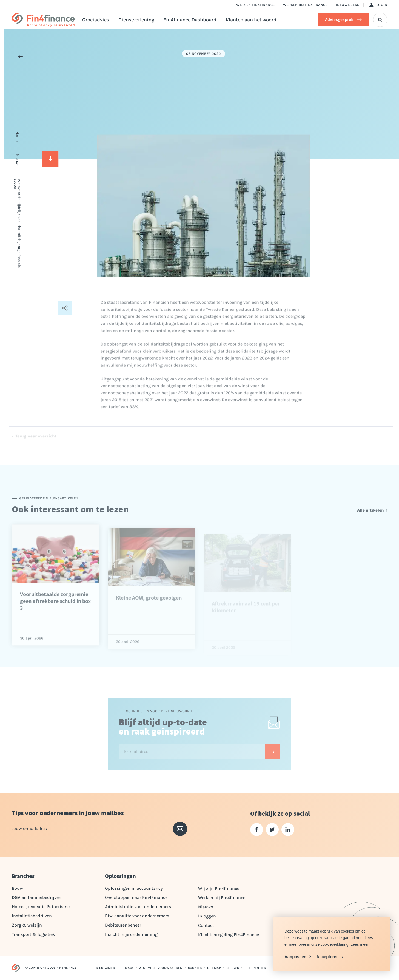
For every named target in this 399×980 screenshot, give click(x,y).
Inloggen (207, 916)
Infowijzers (348, 5)
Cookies (195, 968)
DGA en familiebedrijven (37, 897)
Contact (206, 925)
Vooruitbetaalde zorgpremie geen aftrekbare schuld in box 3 (55, 612)
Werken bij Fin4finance (305, 5)
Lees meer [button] (360, 944)
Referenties (255, 968)
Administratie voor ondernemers (138, 907)
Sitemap (214, 968)
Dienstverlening (136, 20)
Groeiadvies (96, 20)
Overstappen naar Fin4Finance (136, 897)
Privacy (127, 968)
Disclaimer (106, 968)
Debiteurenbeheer (123, 925)
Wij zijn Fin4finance (255, 5)
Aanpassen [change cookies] (295, 957)
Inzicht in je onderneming (131, 934)
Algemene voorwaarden (161, 968)
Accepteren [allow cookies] (327, 957)
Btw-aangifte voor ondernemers (137, 916)
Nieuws (206, 907)
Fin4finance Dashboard (190, 20)
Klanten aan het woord (251, 20)
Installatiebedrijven (32, 916)
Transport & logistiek (33, 934)
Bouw (17, 888)
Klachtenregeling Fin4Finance (229, 935)
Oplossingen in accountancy (134, 888)
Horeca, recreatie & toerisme (41, 907)
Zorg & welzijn (27, 925)
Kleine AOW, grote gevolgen (149, 611)
